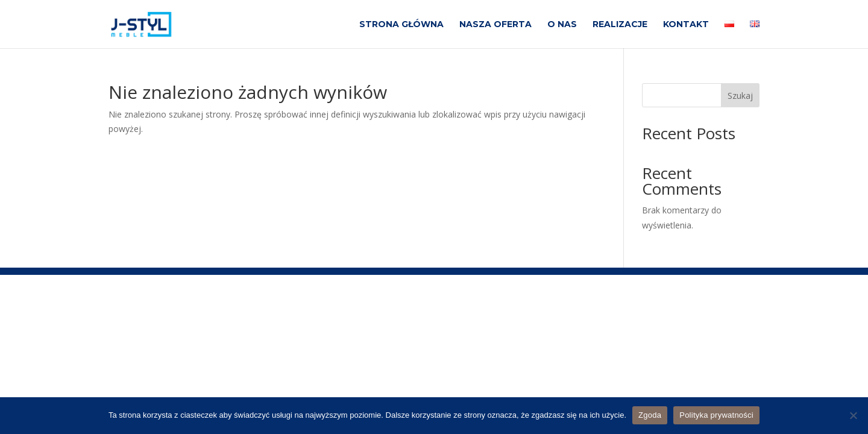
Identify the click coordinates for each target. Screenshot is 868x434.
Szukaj (740, 96)
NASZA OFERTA (495, 25)
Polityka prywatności (716, 415)
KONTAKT (686, 25)
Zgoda (650, 415)
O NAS (562, 25)
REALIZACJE (620, 25)
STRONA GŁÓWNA (401, 25)
